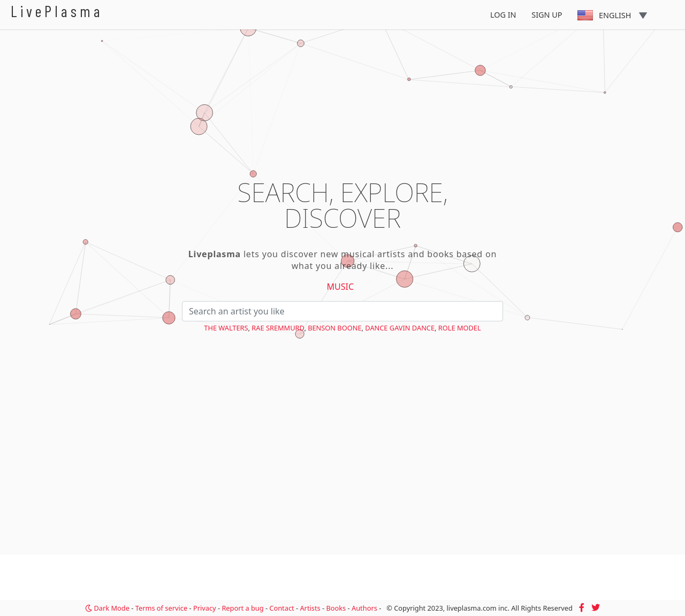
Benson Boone (334, 328)
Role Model (460, 328)
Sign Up (547, 15)
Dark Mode (107, 608)
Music (341, 287)
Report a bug (242, 608)
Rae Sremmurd (278, 328)
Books (336, 608)
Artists (310, 608)
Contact (281, 608)
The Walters (226, 328)
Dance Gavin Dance (400, 328)
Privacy (205, 608)
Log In (503, 15)
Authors (364, 608)
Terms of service (161, 608)
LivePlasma (57, 11)
